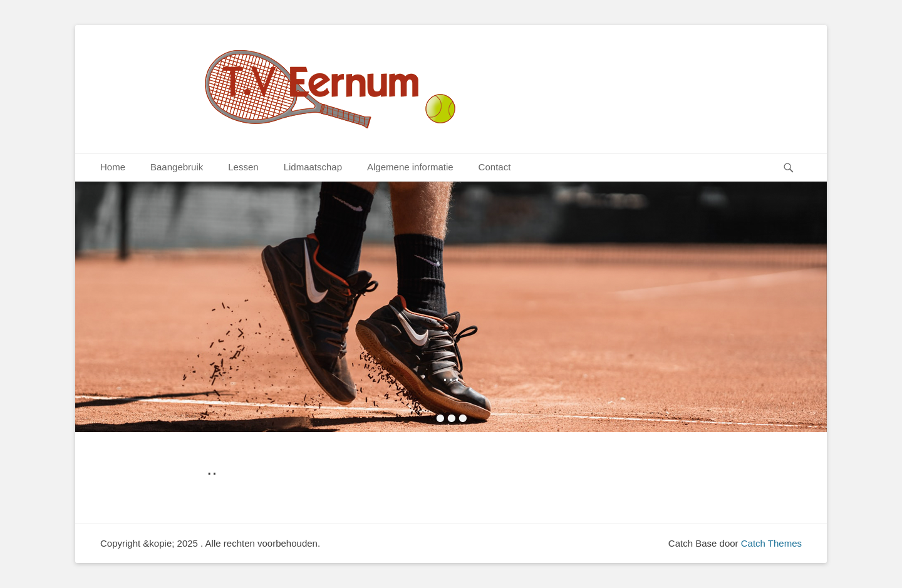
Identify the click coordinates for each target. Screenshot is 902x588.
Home (113, 167)
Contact (495, 167)
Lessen (243, 167)
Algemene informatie (410, 167)
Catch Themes (771, 543)
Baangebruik (177, 167)
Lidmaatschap (313, 167)
